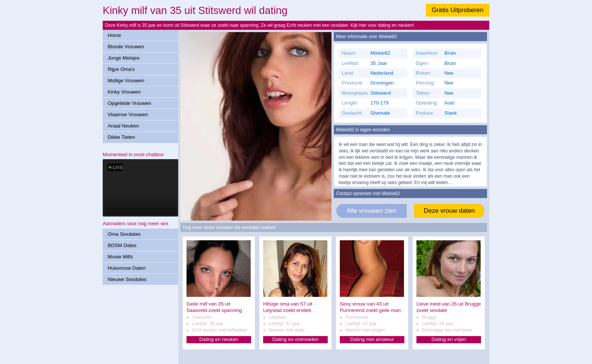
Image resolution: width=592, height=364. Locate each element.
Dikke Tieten (121, 137)
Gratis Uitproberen (457, 10)
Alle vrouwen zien (372, 211)
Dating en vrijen (449, 339)
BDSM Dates (122, 245)
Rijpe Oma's (121, 69)
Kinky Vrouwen (124, 92)
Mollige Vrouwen (126, 81)
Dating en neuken (219, 339)
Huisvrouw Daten (126, 268)
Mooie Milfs (120, 257)
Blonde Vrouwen (126, 47)
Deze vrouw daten (449, 211)
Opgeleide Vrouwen (129, 103)
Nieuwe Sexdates (127, 279)
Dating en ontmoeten (295, 339)
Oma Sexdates (124, 234)
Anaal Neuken (123, 126)
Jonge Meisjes (123, 58)
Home (114, 35)
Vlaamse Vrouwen (128, 114)
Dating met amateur (372, 339)
